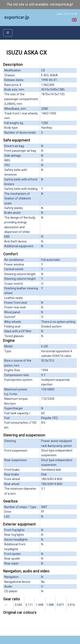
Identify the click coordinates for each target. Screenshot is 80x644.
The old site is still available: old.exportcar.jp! (40, 4)
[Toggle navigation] (8, 33)
